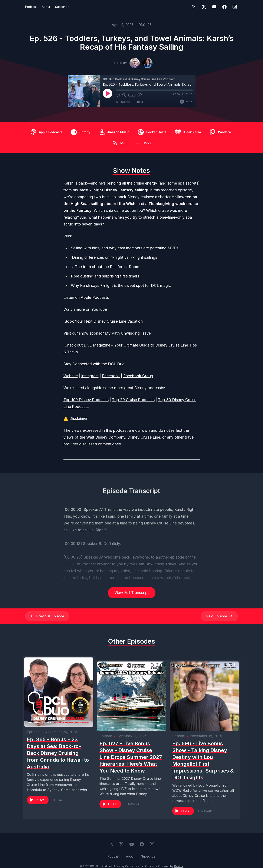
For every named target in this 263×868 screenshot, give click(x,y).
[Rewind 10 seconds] (124, 95)
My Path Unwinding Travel (128, 333)
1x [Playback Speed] (132, 95)
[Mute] (118, 95)
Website (71, 376)
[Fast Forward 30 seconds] (139, 95)
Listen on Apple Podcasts (86, 297)
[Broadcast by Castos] (186, 102)
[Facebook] (224, 7)
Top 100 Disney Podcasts (86, 400)
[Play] (108, 93)
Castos (178, 859)
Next (219, 616)
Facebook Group (138, 376)
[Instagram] (235, 7)
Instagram (90, 376)
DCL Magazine (97, 345)
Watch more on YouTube (85, 309)
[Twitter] (204, 7)
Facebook (111, 376)
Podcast (31, 7)
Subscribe (62, 7)
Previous (47, 616)
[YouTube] (214, 7)
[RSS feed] (194, 7)
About (46, 7)
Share (139, 102)
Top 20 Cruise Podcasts (133, 400)
